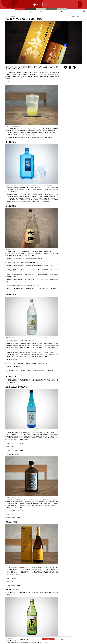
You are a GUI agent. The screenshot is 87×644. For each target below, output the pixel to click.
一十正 (7, 82)
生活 (62, 11)
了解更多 (62, 639)
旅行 (20, 11)
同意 (48, 639)
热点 (52, 11)
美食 (31, 11)
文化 (41, 11)
